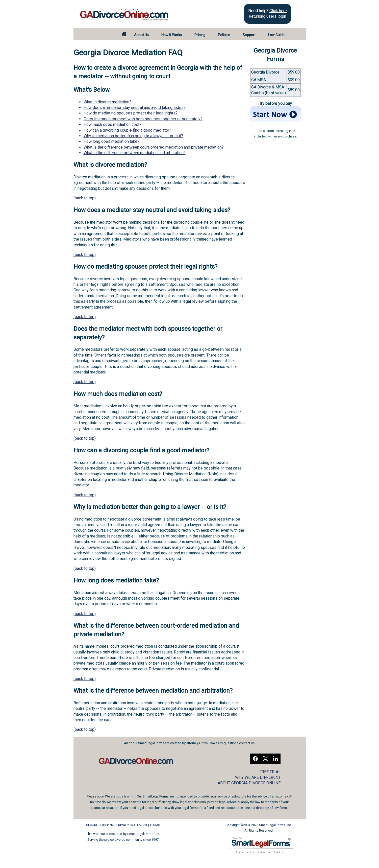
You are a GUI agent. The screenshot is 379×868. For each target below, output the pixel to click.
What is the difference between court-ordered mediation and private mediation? (154, 147)
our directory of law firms (269, 808)
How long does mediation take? (111, 141)
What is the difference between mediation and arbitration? (135, 153)
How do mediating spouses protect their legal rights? (131, 113)
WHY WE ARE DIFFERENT (258, 777)
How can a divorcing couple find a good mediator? (127, 130)
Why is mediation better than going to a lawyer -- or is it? (133, 136)
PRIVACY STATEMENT (132, 825)
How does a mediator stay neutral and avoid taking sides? (135, 108)
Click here (278, 11)
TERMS (155, 825)
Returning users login (267, 16)
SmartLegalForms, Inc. (144, 834)
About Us (141, 35)
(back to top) (85, 198)
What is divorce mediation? (107, 102)
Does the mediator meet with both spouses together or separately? (143, 119)
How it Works (172, 35)
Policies (224, 35)
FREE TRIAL (270, 772)
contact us (247, 743)
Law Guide (276, 35)
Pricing (200, 35)
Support (249, 35)
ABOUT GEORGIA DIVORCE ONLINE (249, 783)
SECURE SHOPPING (100, 825)
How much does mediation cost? (112, 124)
